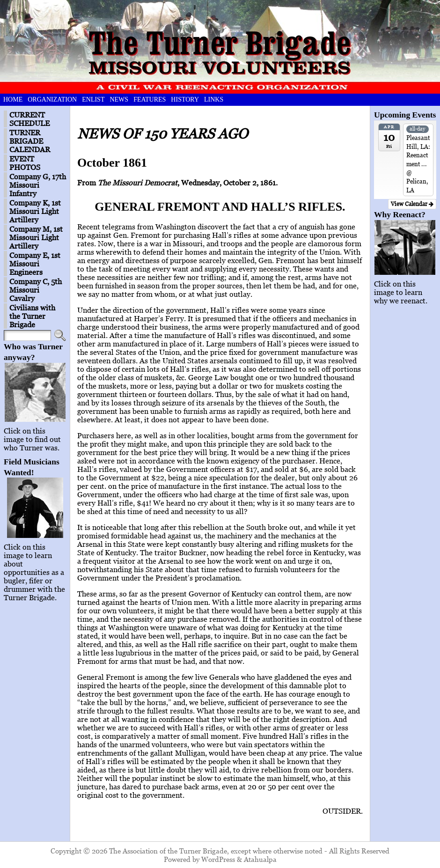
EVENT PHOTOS (25, 163)
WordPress (218, 859)
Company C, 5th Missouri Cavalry (36, 290)
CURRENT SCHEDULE (29, 119)
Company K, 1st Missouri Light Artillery (35, 211)
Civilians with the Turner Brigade (32, 316)
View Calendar (412, 204)
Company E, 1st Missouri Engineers (35, 264)
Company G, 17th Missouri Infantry (38, 185)
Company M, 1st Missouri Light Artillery (36, 237)
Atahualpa (260, 859)
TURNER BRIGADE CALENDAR (30, 141)
